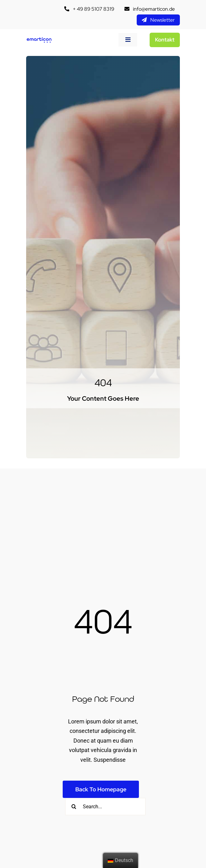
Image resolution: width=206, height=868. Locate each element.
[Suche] (74, 807)
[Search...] (105, 807)
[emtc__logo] (39, 39)
